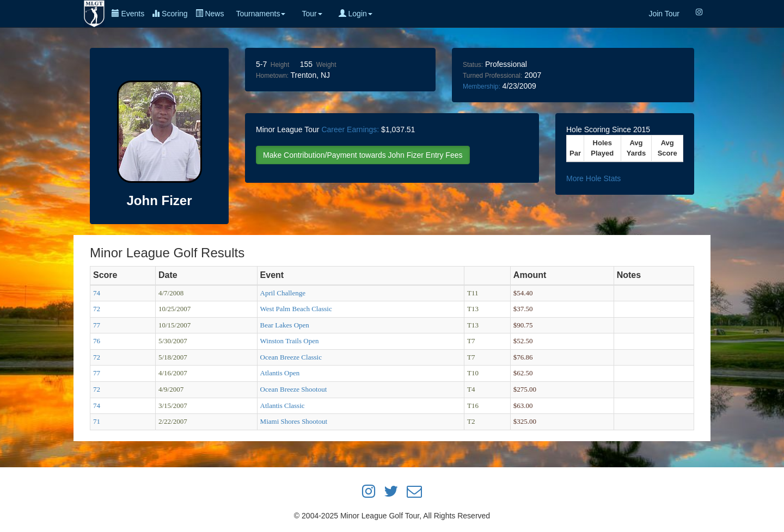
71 (97, 421)
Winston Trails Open (290, 341)
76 (97, 341)
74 (97, 293)
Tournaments (261, 14)
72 (97, 309)
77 (97, 325)
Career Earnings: (350, 129)
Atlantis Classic (283, 406)
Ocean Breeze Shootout (294, 389)
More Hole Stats (593, 178)
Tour (312, 14)
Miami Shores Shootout (294, 421)
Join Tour (664, 14)
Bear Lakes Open (285, 325)
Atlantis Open (280, 373)
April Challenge (283, 293)
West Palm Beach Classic (296, 309)
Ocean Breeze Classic (291, 357)
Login (356, 14)
